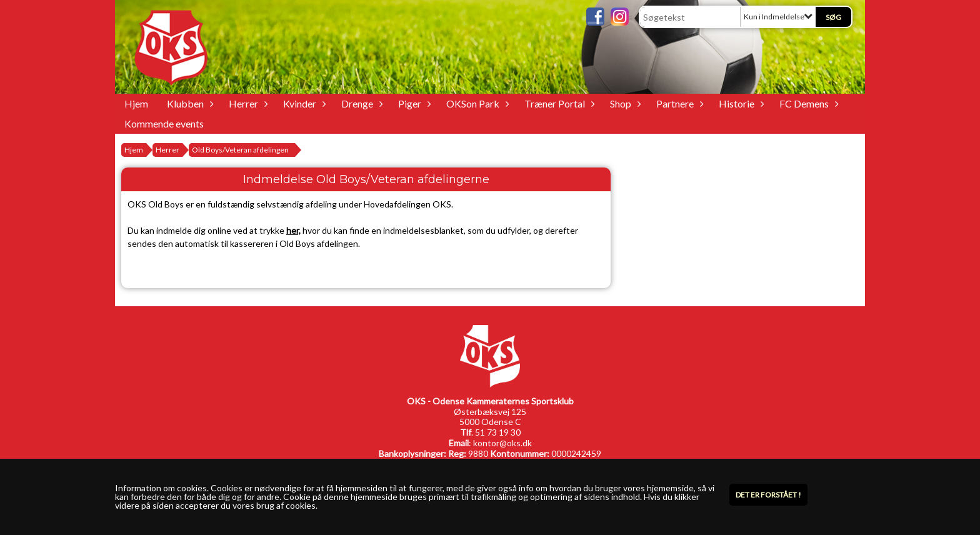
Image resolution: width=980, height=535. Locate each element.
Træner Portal (558, 103)
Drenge (360, 103)
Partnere (678, 103)
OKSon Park (476, 103)
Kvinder (303, 103)
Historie (740, 103)
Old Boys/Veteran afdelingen (240, 150)
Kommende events (164, 123)
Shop (624, 103)
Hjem (136, 103)
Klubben (188, 103)
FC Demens (807, 103)
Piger (413, 103)
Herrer (247, 103)
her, (293, 230)
